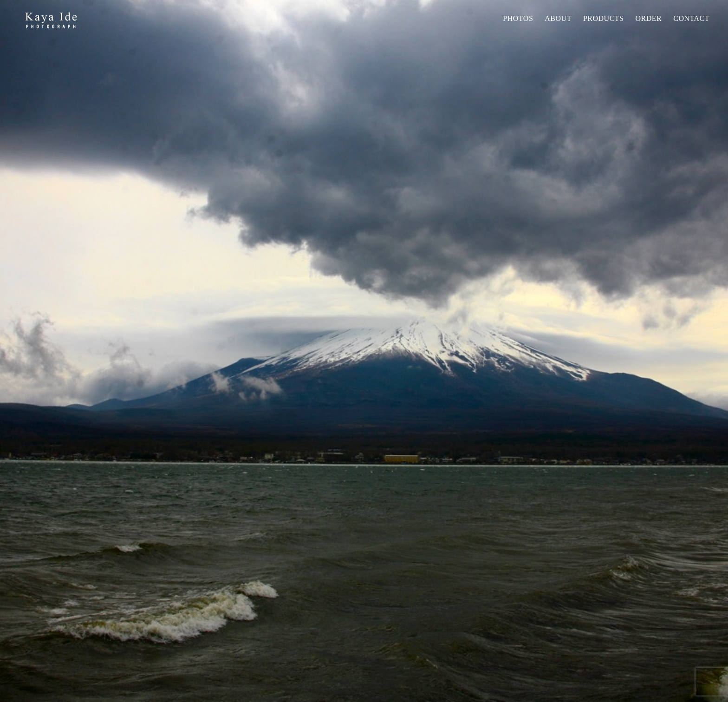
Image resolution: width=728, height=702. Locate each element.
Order (648, 18)
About (558, 18)
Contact (691, 18)
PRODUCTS (604, 18)
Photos (518, 18)
